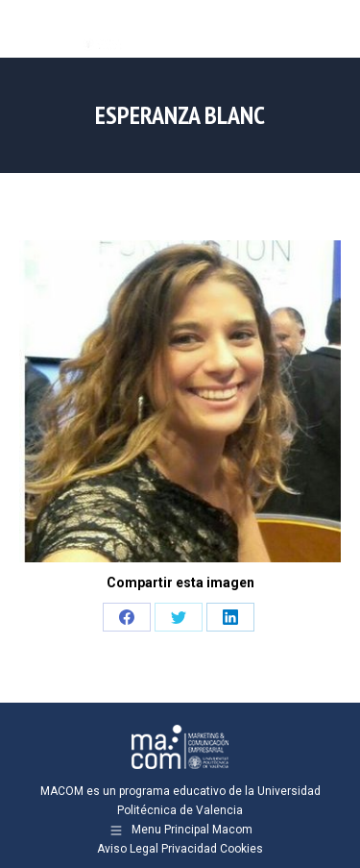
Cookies (241, 849)
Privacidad (189, 849)
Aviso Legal (128, 849)
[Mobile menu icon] (329, 29)
